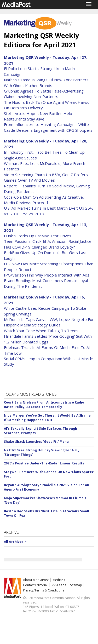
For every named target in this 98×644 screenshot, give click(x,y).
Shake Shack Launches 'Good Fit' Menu (36, 442)
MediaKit (59, 580)
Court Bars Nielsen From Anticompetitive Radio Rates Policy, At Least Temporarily (44, 405)
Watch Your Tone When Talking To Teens (41, 331)
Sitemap (76, 585)
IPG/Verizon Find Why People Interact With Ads (47, 275)
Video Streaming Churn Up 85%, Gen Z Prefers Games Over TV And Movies (46, 177)
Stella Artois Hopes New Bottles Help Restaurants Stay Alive (38, 116)
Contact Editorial (35, 585)
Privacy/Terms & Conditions (44, 590)
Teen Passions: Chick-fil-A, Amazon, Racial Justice (48, 241)
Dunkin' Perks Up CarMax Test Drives (38, 236)
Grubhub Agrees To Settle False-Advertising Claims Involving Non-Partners (44, 94)
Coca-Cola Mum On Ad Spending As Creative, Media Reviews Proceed (44, 200)
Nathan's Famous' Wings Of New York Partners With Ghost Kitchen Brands (46, 82)
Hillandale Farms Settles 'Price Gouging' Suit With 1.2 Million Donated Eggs (48, 339)
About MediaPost (36, 580)
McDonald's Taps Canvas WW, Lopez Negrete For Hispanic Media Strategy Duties (49, 322)
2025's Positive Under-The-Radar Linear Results (44, 463)
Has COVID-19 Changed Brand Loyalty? (39, 247)
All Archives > (15, 542)
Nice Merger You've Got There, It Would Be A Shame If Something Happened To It (47, 418)
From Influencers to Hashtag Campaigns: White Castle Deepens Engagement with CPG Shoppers (48, 127)
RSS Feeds (59, 585)
